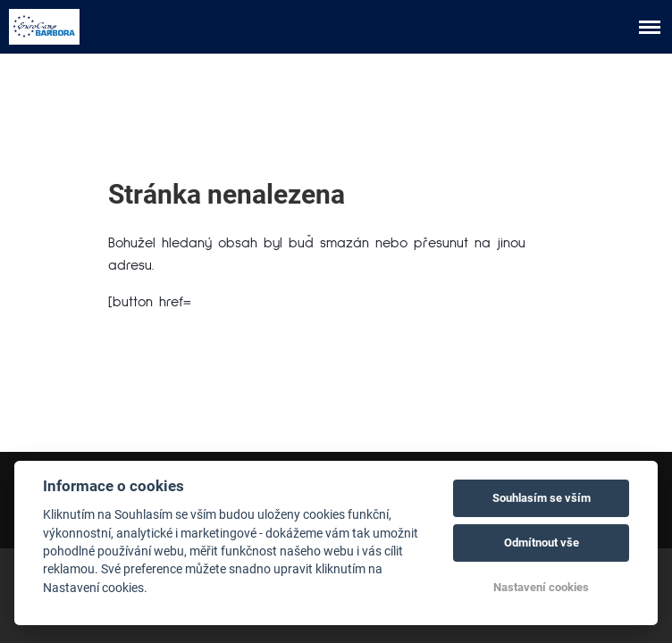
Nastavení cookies (541, 587)
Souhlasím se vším (542, 498)
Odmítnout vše (542, 543)
